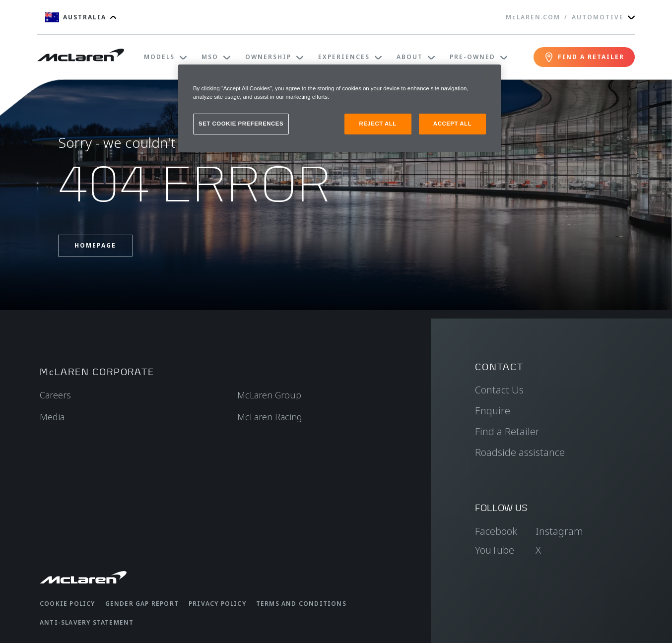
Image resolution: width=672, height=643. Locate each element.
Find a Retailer (507, 431)
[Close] (487, 76)
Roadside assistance (520, 452)
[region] (339, 108)
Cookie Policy (67, 604)
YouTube (495, 550)
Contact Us (499, 390)
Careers (55, 395)
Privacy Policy (217, 604)
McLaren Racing (270, 417)
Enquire (493, 411)
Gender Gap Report (142, 604)
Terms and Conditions (301, 604)
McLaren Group (269, 395)
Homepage (95, 245)
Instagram (559, 531)
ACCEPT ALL (452, 124)
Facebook (496, 531)
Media (52, 417)
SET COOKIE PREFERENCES (241, 124)
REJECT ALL (377, 124)
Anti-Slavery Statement (87, 622)
